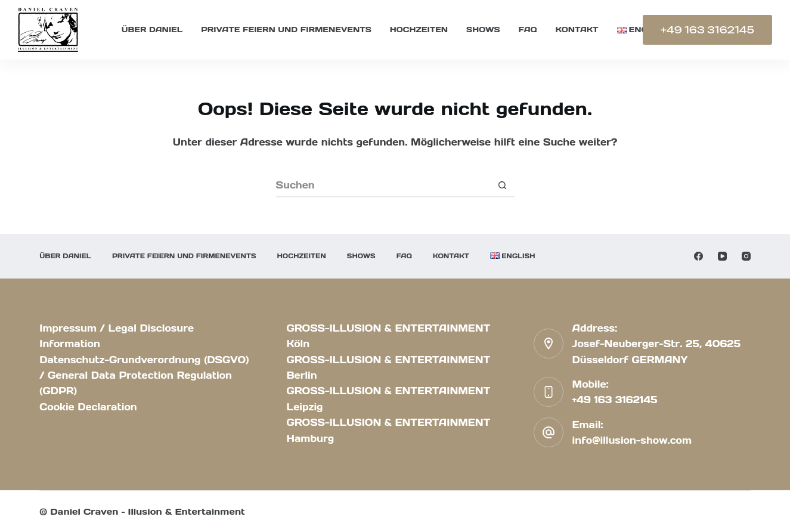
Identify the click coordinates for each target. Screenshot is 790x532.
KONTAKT (577, 30)
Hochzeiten (419, 30)
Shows (483, 30)
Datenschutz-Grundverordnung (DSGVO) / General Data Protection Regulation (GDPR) (144, 375)
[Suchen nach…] (383, 185)
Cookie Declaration (88, 407)
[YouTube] (722, 256)
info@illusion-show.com (632, 440)
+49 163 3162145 (707, 30)
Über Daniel (152, 30)
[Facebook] (698, 256)
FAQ (528, 30)
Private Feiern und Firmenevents (286, 30)
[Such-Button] (503, 185)
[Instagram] (746, 256)
